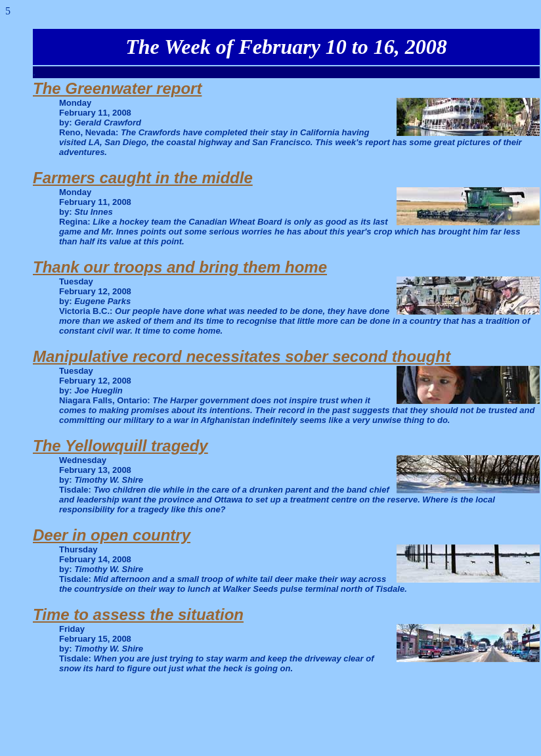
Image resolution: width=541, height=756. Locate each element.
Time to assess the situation (138, 614)
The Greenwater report (117, 88)
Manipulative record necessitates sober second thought (242, 356)
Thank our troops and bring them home (180, 267)
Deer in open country (112, 535)
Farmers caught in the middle (143, 178)
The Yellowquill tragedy (120, 446)
